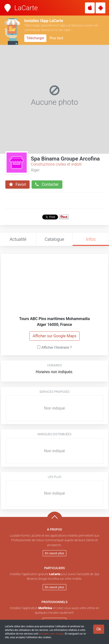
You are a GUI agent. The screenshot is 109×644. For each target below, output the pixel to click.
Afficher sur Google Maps (54, 336)
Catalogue (54, 239)
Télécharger (35, 38)
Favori (17, 185)
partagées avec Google (51, 634)
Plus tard (56, 38)
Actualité (18, 239)
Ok (99, 629)
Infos (91, 239)
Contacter (47, 185)
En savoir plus (54, 553)
